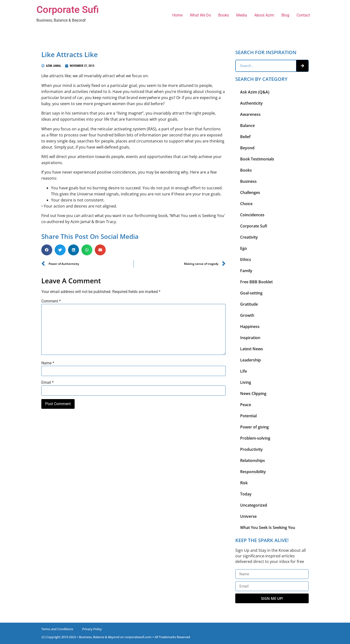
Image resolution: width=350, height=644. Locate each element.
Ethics (246, 259)
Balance (247, 125)
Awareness (250, 114)
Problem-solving (255, 438)
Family (246, 271)
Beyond (247, 148)
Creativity (249, 237)
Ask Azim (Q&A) (255, 92)
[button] (47, 250)
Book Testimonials (257, 159)
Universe (248, 516)
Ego (244, 248)
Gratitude (249, 304)
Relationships (253, 460)
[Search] (302, 66)
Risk (244, 483)
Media (242, 15)
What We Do (200, 15)
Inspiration (250, 338)
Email (48, 383)
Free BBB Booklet (256, 282)
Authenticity (251, 103)
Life (244, 371)
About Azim (264, 15)
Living (246, 382)
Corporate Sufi (68, 10)
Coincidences (252, 215)
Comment (51, 301)
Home (177, 15)
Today (246, 494)
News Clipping (253, 393)
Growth (247, 315)
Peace (246, 405)
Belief (245, 137)
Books (224, 15)
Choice (246, 204)
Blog (285, 15)
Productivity (251, 449)
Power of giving (254, 427)
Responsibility (253, 472)
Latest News (252, 349)
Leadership (250, 360)
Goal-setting (251, 293)
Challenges (250, 192)
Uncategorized (254, 505)
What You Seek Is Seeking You (268, 527)
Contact (303, 15)
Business (248, 181)
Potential (248, 416)
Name (48, 363)
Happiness (250, 326)
